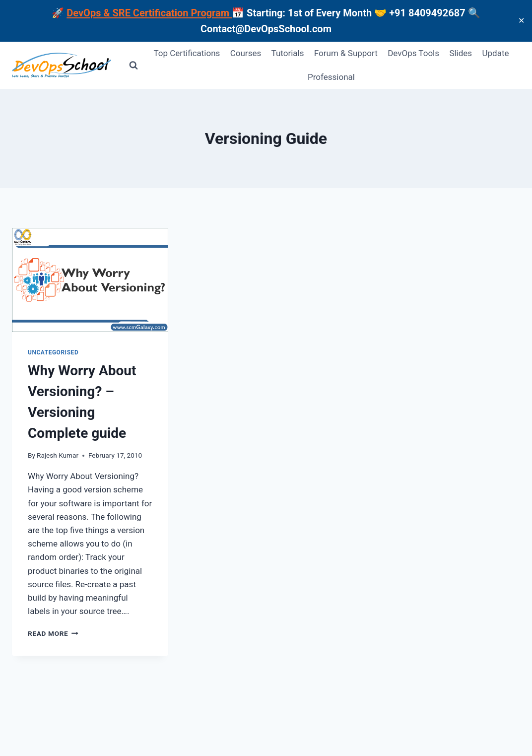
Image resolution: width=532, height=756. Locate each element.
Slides (461, 53)
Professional (331, 77)
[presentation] (90, 280)
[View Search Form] (133, 66)
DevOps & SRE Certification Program (149, 13)
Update (496, 53)
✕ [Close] (521, 21)
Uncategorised (53, 352)
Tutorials (288, 53)
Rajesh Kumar (58, 455)
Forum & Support (346, 53)
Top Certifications (187, 53)
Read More (53, 633)
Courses (246, 53)
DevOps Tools (413, 53)
